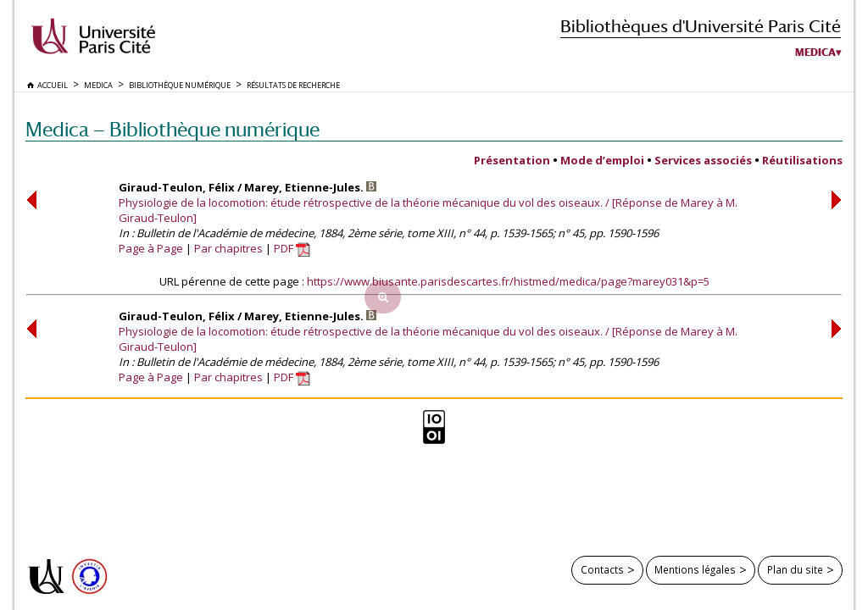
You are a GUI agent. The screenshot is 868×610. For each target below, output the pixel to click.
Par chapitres (228, 248)
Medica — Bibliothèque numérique (172, 129)
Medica (815, 53)
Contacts (602, 569)
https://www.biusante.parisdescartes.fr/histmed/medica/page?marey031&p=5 (508, 281)
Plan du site (795, 569)
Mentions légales (695, 569)
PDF (292, 248)
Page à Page (151, 248)
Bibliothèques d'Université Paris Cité (701, 26)
